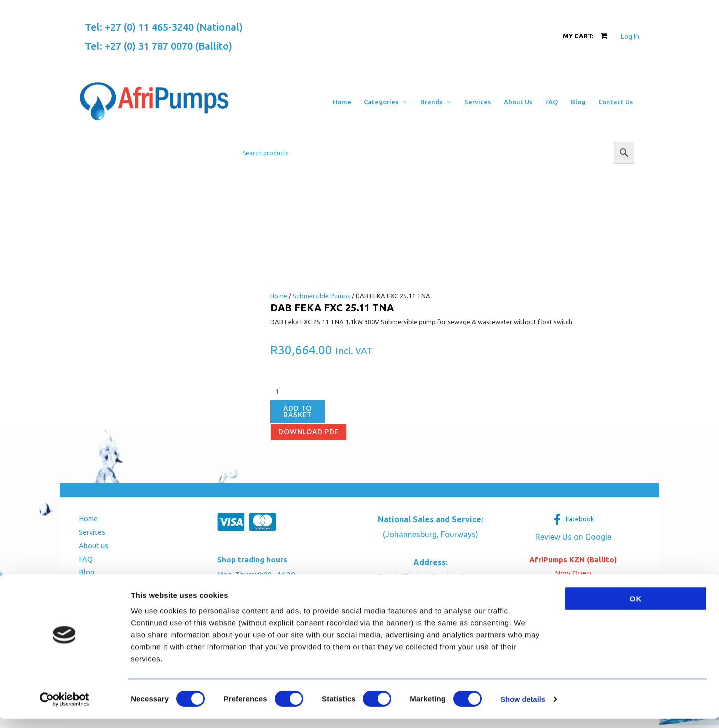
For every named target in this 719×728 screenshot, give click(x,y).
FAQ (82, 561)
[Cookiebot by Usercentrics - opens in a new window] (65, 709)
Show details (524, 708)
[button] (403, 102)
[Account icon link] (630, 36)
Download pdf (308, 432)
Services (89, 533)
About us (90, 547)
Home (279, 296)
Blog (83, 575)
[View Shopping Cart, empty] (585, 36)
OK (636, 608)
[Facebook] (573, 519)
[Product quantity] (325, 392)
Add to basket (297, 411)
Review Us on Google (573, 537)
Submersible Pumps (322, 296)
